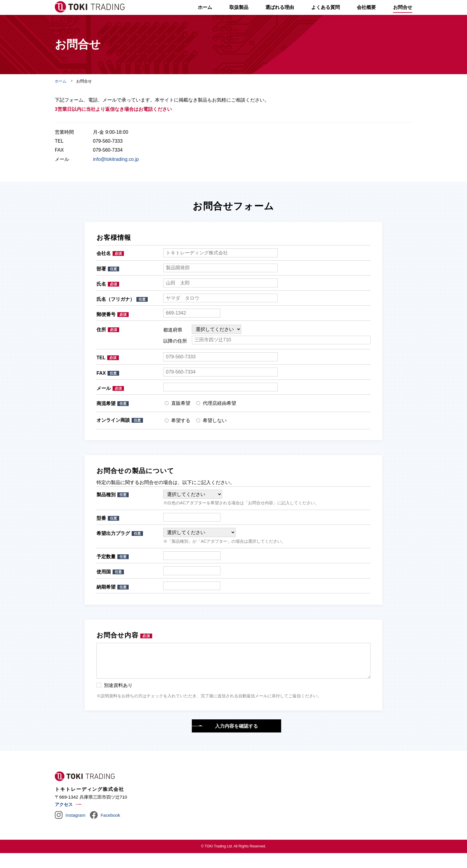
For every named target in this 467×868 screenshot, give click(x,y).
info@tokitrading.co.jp (116, 174)
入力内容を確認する (236, 741)
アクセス (64, 819)
